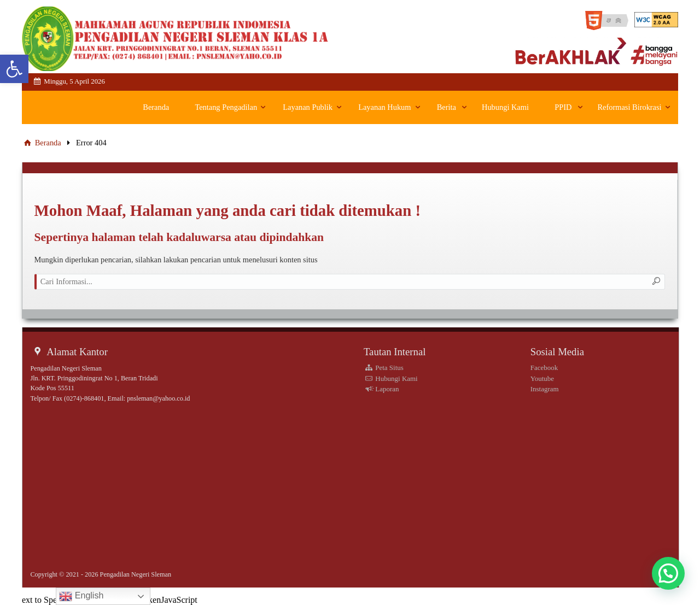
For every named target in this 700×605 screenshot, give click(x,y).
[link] (14, 69)
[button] (668, 573)
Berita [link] (447, 107)
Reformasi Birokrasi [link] (630, 107)
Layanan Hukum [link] (384, 107)
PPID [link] (563, 107)
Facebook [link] (544, 368)
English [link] (81, 596)
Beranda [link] (156, 107)
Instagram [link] (545, 389)
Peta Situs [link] (384, 368)
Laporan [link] (381, 389)
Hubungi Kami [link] (505, 107)
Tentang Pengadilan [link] (226, 107)
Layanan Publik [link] (308, 107)
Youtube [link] (542, 378)
